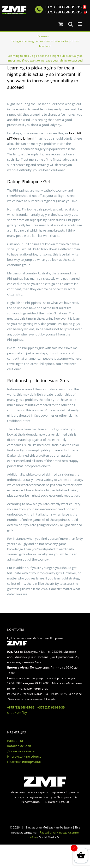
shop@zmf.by (17, 713)
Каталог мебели (19, 746)
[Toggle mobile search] (71, 24)
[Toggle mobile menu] (80, 24)
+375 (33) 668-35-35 (21, 707)
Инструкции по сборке (24, 756)
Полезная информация (24, 762)
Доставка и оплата (21, 751)
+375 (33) (63, 7)
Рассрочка (15, 741)
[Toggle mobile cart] (61, 24)
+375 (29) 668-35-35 (51, 707)
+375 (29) (63, 12)
